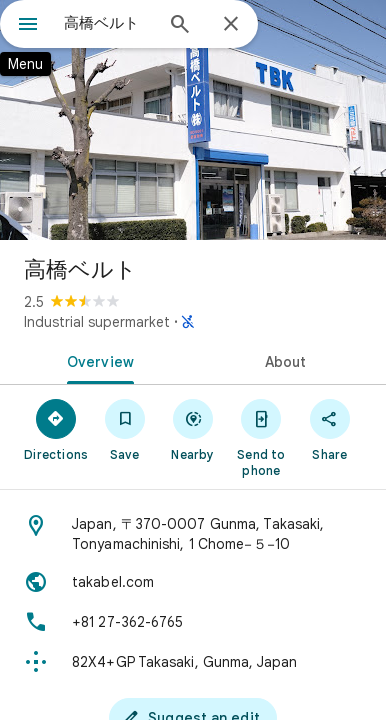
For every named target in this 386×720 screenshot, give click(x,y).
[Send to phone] (261, 437)
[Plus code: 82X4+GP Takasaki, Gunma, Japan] (193, 662)
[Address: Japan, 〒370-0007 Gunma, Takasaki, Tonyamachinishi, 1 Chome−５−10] (193, 534)
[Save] (124, 429)
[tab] (96, 360)
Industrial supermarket (97, 322)
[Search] (180, 26)
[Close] (231, 25)
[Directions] (56, 429)
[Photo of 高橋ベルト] (193, 120)
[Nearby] (193, 429)
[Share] (330, 429)
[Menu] (28, 26)
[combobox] (108, 23)
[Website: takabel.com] (193, 582)
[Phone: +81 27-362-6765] (193, 622)
